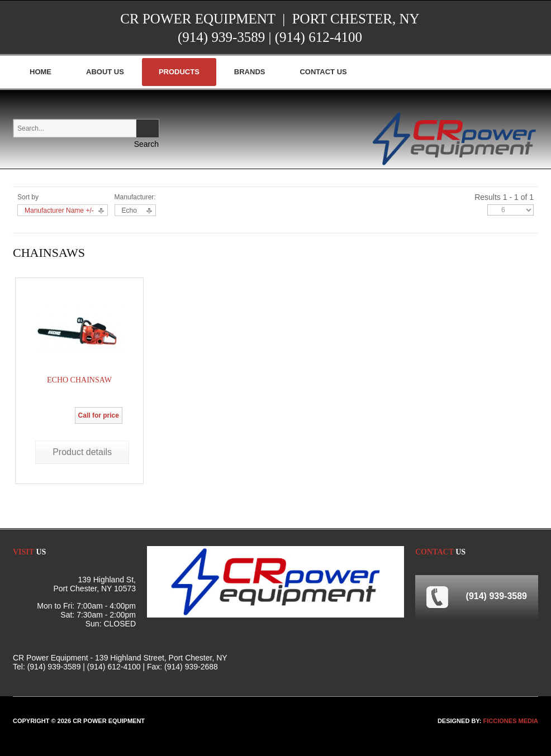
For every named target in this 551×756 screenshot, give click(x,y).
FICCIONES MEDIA (511, 721)
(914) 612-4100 (319, 37)
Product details (82, 452)
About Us (105, 72)
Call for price (99, 415)
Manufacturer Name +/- (59, 210)
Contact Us (323, 72)
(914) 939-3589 (221, 37)
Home (41, 72)
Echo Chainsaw (79, 380)
